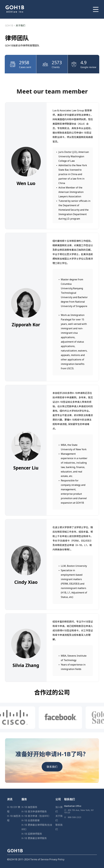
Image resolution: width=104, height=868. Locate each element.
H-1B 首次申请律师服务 (34, 812)
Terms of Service (39, 859)
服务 (24, 799)
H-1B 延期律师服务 (32, 834)
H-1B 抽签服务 (29, 807)
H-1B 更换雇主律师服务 (34, 838)
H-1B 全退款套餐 (31, 820)
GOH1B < (10, 25)
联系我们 (52, 767)
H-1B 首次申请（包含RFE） (36, 816)
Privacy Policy (57, 859)
